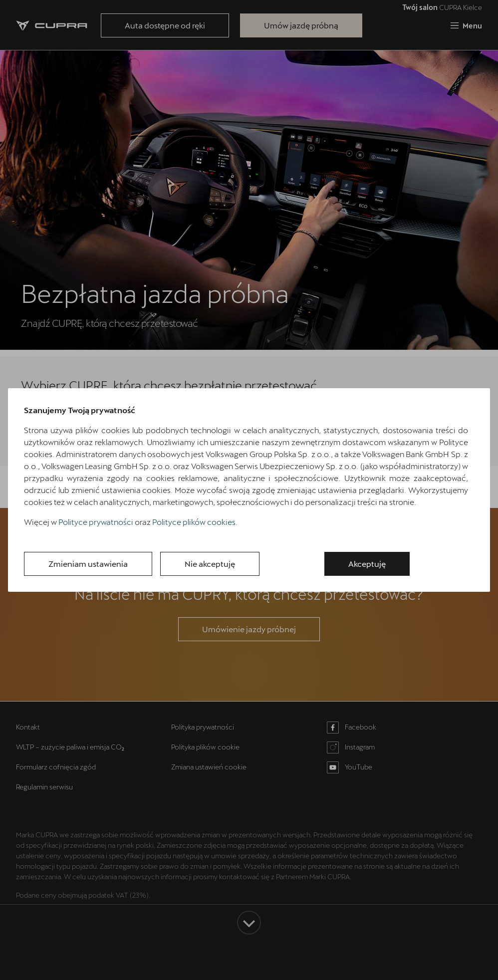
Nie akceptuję (210, 564)
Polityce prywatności (96, 522)
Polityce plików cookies (194, 522)
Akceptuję (367, 564)
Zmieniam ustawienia (88, 564)
